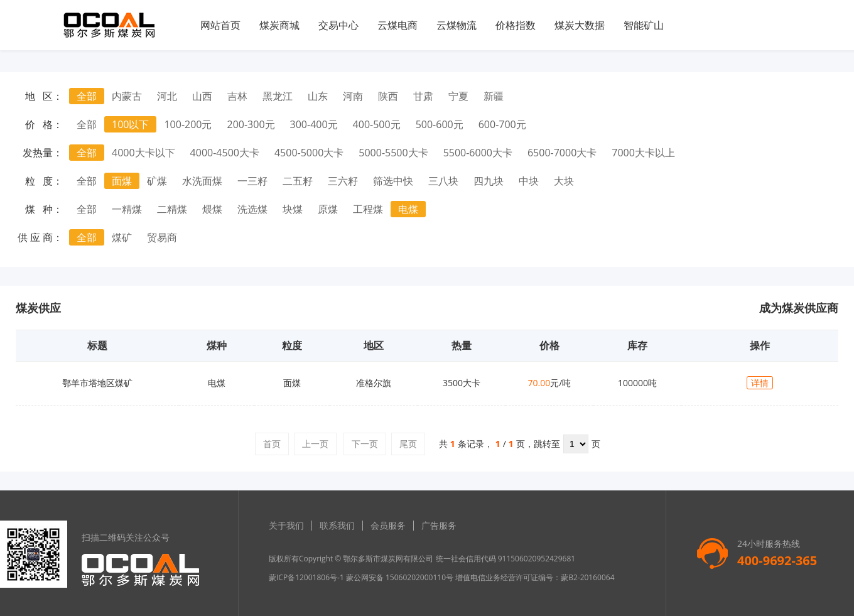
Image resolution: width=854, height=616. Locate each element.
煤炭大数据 (580, 25)
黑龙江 (278, 96)
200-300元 (251, 124)
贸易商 (162, 237)
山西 (202, 96)
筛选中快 (393, 181)
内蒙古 (127, 96)
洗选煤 (252, 209)
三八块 (443, 181)
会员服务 (388, 525)
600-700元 (502, 124)
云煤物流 (457, 25)
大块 (564, 181)
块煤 (293, 209)
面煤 (122, 181)
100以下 (130, 124)
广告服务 (439, 525)
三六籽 (343, 181)
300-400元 (314, 124)
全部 (87, 96)
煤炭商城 (279, 25)
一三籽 (252, 181)
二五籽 (298, 181)
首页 (272, 444)
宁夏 (458, 96)
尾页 (408, 444)
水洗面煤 (202, 181)
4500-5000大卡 (309, 153)
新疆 (494, 96)
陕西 (388, 96)
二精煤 (172, 209)
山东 (318, 96)
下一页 (365, 444)
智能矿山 (644, 25)
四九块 (489, 181)
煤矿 (122, 237)
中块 (529, 181)
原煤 (328, 209)
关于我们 (286, 525)
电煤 (408, 209)
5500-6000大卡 (478, 153)
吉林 (237, 96)
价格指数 (516, 25)
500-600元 (440, 124)
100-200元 (188, 124)
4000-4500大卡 (225, 153)
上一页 (315, 444)
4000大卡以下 (143, 153)
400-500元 (377, 124)
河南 (353, 96)
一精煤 (127, 209)
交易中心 (338, 25)
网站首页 (220, 25)
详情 (760, 383)
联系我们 (337, 525)
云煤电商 (397, 25)
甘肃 (423, 96)
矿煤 (157, 181)
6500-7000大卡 (562, 153)
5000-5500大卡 (393, 153)
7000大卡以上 (643, 153)
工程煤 (368, 209)
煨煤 (212, 209)
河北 (167, 96)
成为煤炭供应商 (799, 308)
